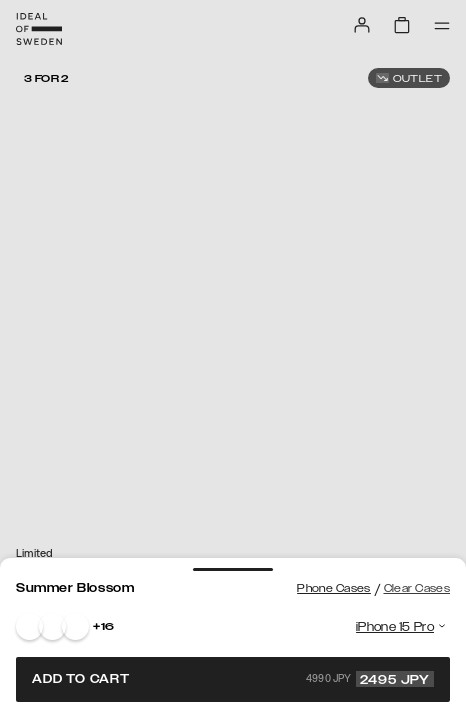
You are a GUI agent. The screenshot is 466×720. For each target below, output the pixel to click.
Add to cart (233, 679)
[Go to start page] (39, 29)
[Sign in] (362, 25)
